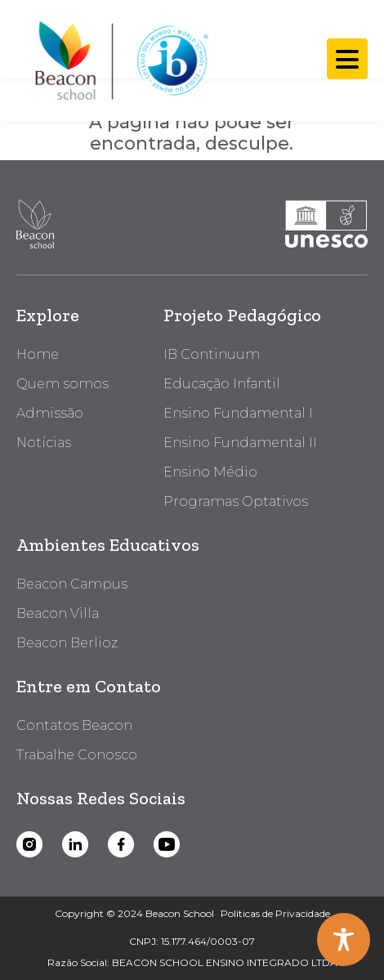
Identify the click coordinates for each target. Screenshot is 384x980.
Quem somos (63, 384)
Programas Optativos (236, 501)
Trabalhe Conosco (77, 755)
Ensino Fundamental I (238, 413)
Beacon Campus (72, 584)
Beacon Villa (58, 613)
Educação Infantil (222, 384)
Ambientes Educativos (108, 545)
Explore (48, 315)
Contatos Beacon (74, 725)
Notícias (44, 443)
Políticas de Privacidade (275, 913)
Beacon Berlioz (67, 643)
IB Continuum (212, 354)
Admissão (50, 413)
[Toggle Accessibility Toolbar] (344, 940)
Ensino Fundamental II (240, 443)
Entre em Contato (89, 686)
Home (38, 354)
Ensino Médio (210, 472)
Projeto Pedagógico (242, 315)
